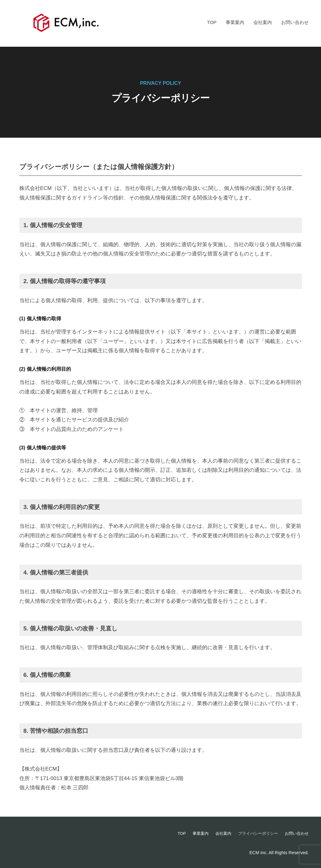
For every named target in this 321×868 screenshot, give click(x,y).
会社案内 (263, 22)
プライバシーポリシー (255, 833)
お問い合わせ (295, 22)
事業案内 (235, 22)
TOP (212, 22)
